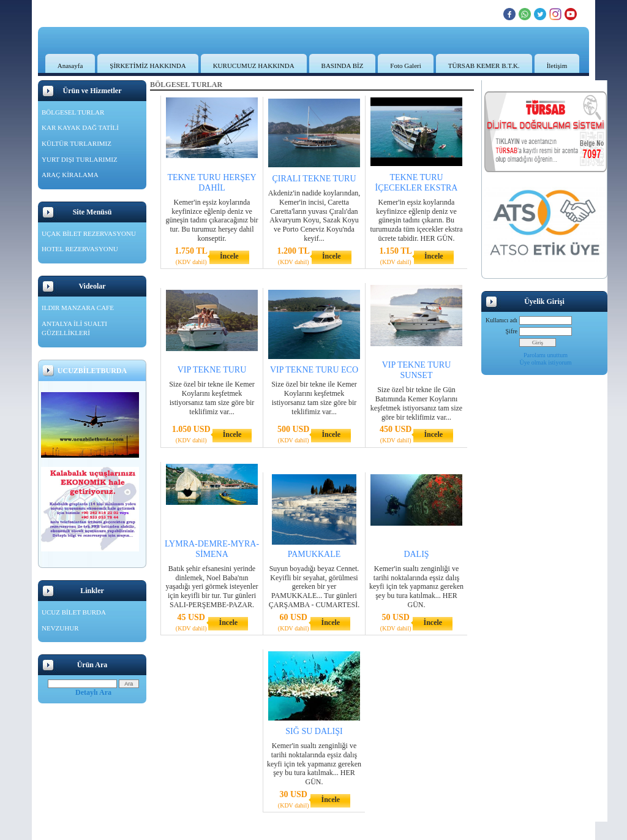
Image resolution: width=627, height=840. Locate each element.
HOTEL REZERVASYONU (80, 249)
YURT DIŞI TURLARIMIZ (80, 159)
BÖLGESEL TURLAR (73, 112)
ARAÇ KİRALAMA (70, 175)
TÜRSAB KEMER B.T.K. (484, 66)
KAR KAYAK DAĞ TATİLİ (80, 127)
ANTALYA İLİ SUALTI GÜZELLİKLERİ (74, 328)
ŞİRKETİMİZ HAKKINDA (148, 66)
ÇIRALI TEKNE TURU (314, 179)
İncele (229, 256)
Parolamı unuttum (546, 355)
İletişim (557, 66)
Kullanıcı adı (501, 320)
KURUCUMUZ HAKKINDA (254, 66)
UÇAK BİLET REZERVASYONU (89, 233)
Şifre (512, 331)
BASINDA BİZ (343, 66)
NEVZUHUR (60, 628)
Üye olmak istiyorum (546, 362)
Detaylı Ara (93, 692)
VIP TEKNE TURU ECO (314, 370)
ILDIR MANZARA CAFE (78, 308)
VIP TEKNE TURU (212, 370)
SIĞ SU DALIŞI (314, 731)
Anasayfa (70, 66)
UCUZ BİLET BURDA (74, 612)
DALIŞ (416, 554)
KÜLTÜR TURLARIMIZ (77, 143)
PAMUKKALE (314, 554)
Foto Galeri (405, 66)
